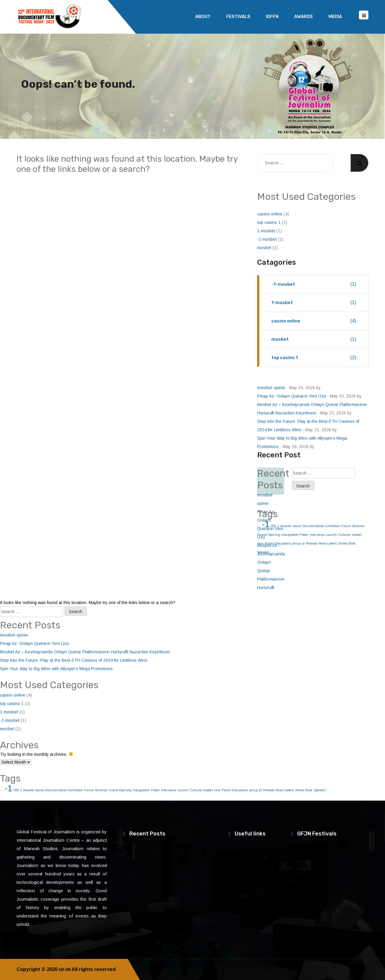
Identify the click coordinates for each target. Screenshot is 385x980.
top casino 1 (269, 222)
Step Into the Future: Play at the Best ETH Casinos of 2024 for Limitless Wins (74, 660)
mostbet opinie (271, 388)
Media (335, 17)
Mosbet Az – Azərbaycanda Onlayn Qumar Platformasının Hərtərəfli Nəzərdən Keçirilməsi (85, 652)
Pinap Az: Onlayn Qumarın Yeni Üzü (292, 396)
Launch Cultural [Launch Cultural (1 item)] (338, 535)
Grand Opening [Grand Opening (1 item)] (120, 790)
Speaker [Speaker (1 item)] (320, 790)
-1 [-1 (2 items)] (9, 788)
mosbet (264, 248)
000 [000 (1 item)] (16, 790)
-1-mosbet (267, 239)
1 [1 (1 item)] (21, 790)
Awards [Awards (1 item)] (286, 526)
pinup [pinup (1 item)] (296, 543)
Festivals (238, 17)
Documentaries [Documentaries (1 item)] (313, 526)
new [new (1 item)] (217, 790)
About (203, 17)
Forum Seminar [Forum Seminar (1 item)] (353, 526)
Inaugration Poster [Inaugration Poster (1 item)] (295, 535)
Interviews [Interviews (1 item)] (317, 535)
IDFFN (272, 17)
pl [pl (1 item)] (303, 543)
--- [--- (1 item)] (2, 790)
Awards (303, 17)
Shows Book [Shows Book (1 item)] (347, 543)
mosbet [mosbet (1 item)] (357, 535)
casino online (270, 214)
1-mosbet (266, 231)
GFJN (65, 969)
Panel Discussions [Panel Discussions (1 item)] (235, 790)
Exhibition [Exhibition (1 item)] (333, 526)
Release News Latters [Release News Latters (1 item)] (321, 543)
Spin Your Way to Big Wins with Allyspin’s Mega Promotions (56, 669)
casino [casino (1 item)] (297, 526)
